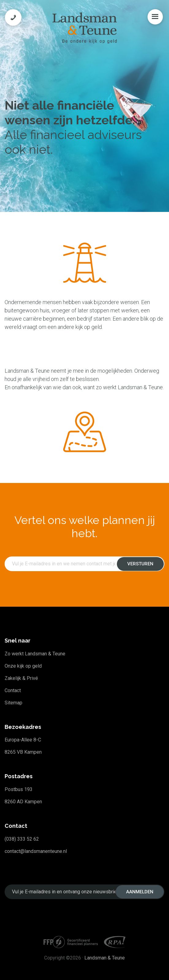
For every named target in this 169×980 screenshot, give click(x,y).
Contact (13, 690)
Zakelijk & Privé (21, 678)
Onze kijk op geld (23, 666)
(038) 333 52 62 (22, 839)
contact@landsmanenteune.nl (36, 851)
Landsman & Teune (105, 958)
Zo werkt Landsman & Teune (35, 654)
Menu (155, 17)
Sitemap (13, 703)
